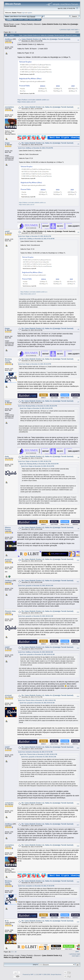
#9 (78, 529)
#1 (78, 40)
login (24, 13)
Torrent (33, 17)
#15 (78, 748)
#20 (78, 922)
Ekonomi (37, 24)
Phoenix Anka (10, 611)
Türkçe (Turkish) (27, 24)
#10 (78, 560)
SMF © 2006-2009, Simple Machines (50, 974)
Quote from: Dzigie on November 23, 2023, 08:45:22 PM (35, 236)
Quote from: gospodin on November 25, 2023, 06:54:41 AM (36, 586)
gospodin (9, 559)
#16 (78, 804)
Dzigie (7, 143)
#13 (78, 648)
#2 (78, 108)
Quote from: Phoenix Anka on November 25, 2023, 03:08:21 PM (37, 700)
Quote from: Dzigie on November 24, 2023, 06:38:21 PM (35, 461)
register (30, 13)
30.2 (28, 17)
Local (17, 24)
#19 (78, 882)
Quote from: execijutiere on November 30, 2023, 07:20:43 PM (36, 886)
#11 (78, 582)
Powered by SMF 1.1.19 (30, 974)
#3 (78, 144)
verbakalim (9, 803)
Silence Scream (8, 528)
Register (32, 20)
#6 (78, 360)
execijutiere (9, 107)
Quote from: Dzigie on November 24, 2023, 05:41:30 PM (35, 364)
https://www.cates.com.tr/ (27, 102)
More (38, 20)
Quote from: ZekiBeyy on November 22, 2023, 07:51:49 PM (36, 148)
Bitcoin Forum (9, 24)
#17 (78, 825)
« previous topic (65, 29)
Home (9, 20)
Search (21, 20)
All (16, 32)
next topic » (75, 29)
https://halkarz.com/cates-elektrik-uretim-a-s (33, 100)
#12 (78, 612)
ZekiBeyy (8, 39)
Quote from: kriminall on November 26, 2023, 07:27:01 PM (35, 752)
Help (15, 20)
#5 (78, 329)
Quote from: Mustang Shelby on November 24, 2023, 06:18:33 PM (38, 406)
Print (77, 32)
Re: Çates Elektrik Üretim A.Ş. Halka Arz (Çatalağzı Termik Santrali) (47, 107)
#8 (78, 457)
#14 (78, 696)
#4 (78, 232)
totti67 (7, 231)
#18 (78, 846)
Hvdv (7, 456)
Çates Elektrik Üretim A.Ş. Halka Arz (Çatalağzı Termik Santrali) (46, 39)
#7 (78, 402)
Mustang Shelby (8, 360)
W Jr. (7, 921)
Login (26, 20)
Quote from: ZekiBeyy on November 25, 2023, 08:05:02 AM (36, 652)
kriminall (8, 695)
